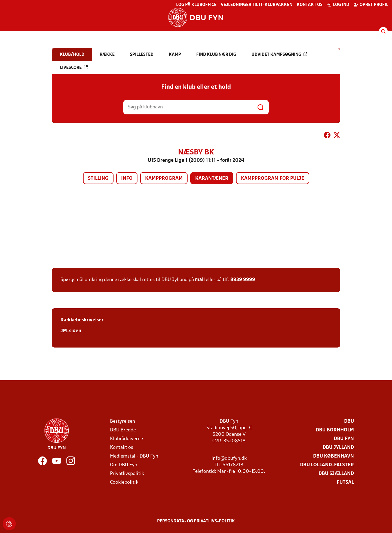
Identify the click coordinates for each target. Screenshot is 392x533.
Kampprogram (164, 179)
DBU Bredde (123, 430)
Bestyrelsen (122, 421)
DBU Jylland (338, 448)
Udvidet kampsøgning (279, 54)
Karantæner (212, 179)
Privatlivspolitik (127, 474)
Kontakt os (310, 5)
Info (127, 179)
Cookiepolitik (124, 482)
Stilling (98, 179)
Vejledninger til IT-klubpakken (257, 5)
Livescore (74, 68)
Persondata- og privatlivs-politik (196, 521)
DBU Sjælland (336, 474)
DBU (349, 421)
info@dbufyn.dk (229, 459)
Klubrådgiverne (126, 439)
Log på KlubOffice (196, 5)
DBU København (333, 456)
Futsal (345, 482)
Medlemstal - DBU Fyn (134, 456)
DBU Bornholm (335, 430)
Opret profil (371, 5)
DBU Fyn (344, 439)
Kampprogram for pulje (273, 179)
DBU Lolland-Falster (327, 465)
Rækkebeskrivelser (82, 320)
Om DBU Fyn (124, 465)
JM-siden (71, 331)
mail (200, 280)
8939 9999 (243, 280)
